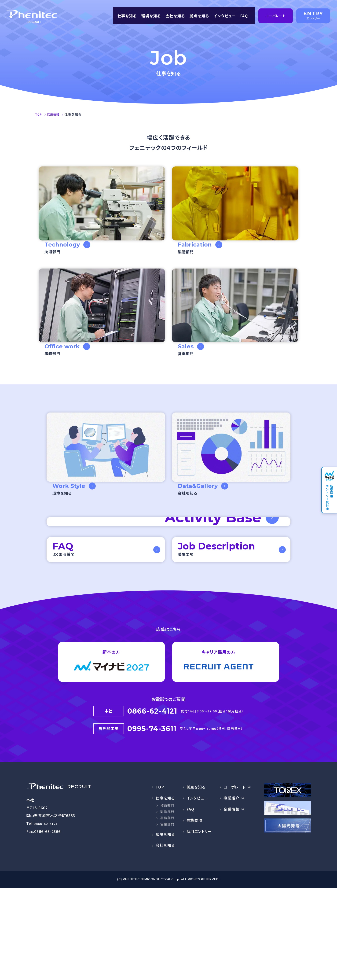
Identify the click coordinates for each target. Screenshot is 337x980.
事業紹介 (231, 890)
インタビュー (224, 14)
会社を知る (175, 14)
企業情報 (231, 901)
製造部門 (167, 904)
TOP (160, 879)
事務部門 (167, 910)
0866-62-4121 (152, 807)
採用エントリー (199, 924)
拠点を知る (199, 14)
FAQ (245, 14)
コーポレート (234, 879)
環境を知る (151, 14)
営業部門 (167, 916)
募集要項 (194, 912)
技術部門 (167, 898)
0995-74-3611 (152, 822)
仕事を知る (127, 14)
